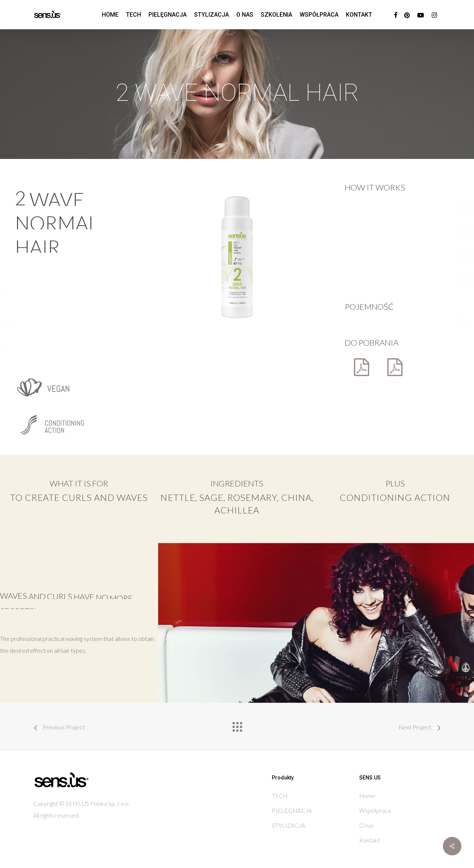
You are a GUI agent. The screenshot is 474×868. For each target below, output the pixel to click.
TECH (280, 796)
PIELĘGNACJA (292, 810)
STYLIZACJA (288, 825)
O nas (366, 825)
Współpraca (375, 810)
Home (367, 796)
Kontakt (370, 840)
